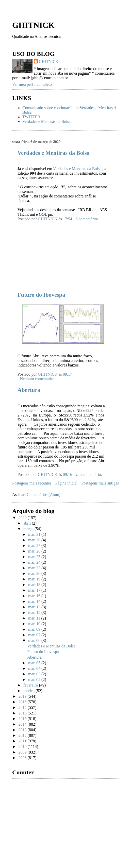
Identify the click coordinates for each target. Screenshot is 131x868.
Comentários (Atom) (44, 495)
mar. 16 (35, 596)
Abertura (29, 390)
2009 (23, 752)
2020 (23, 518)
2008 (23, 758)
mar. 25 (35, 557)
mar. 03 (35, 674)
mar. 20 (35, 573)
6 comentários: (88, 219)
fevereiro (31, 685)
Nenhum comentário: (38, 379)
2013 (23, 730)
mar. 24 (35, 562)
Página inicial (67, 483)
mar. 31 (35, 534)
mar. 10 (35, 624)
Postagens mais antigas (100, 483)
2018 (23, 702)
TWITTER (31, 117)
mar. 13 (35, 607)
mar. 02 (35, 680)
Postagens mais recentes (32, 483)
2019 (23, 696)
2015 (23, 719)
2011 (23, 741)
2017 (23, 707)
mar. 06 (35, 640)
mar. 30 (35, 540)
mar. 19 (35, 579)
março (29, 529)
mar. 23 (35, 568)
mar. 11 (35, 618)
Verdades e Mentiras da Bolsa (46, 121)
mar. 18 (35, 585)
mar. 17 (35, 590)
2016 (23, 713)
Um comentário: (89, 474)
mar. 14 (35, 601)
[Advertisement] (50, 253)
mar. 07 (35, 635)
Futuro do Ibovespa (41, 295)
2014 (23, 724)
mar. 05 (35, 663)
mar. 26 (35, 551)
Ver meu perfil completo (32, 84)
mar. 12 (35, 613)
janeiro (29, 691)
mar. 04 (35, 668)
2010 (23, 747)
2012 (23, 735)
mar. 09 (35, 629)
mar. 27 (35, 546)
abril (28, 523)
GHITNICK (33, 25)
